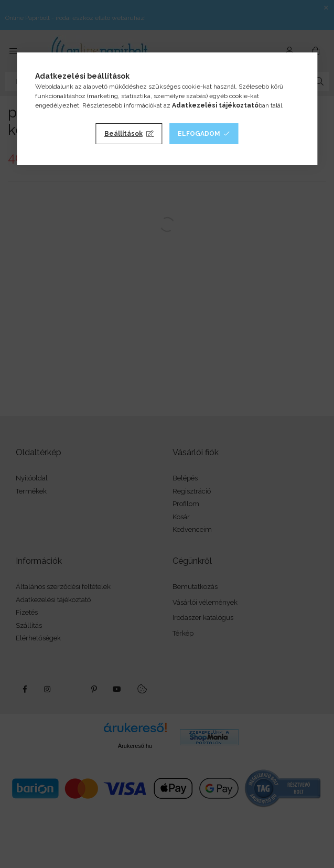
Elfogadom (199, 134)
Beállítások (123, 134)
